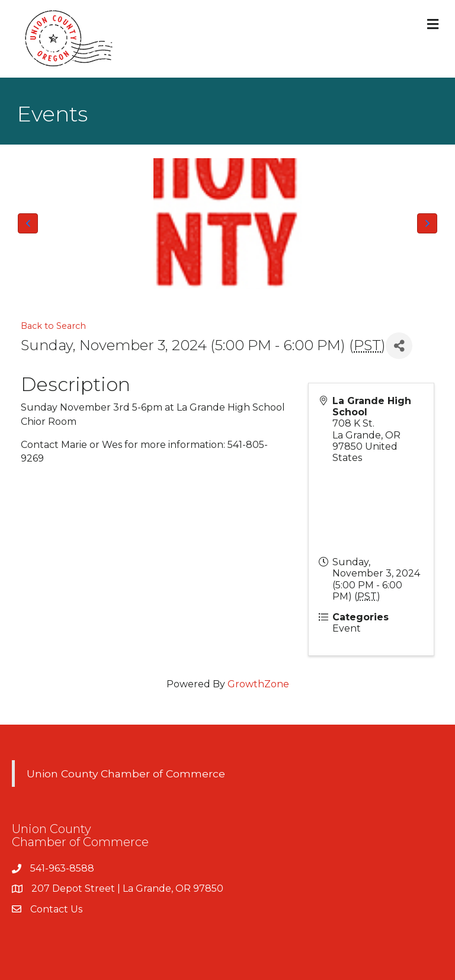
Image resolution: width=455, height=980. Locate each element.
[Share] (399, 346)
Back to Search (53, 326)
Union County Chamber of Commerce (126, 774)
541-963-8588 (62, 868)
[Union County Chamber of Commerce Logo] (227, 223)
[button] (28, 223)
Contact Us (56, 909)
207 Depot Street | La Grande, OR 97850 (127, 888)
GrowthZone (258, 684)
